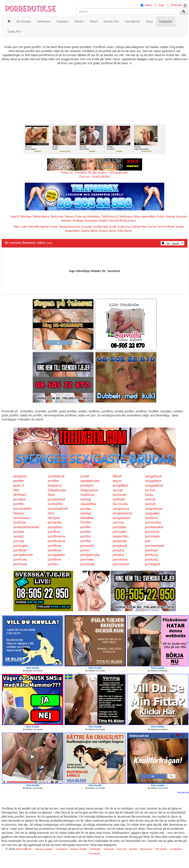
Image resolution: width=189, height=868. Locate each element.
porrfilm (19, 481)
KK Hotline (161, 849)
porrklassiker (154, 527)
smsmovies (22, 518)
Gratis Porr (124, 227)
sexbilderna (56, 476)
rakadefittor (88, 504)
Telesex (69, 216)
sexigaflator (153, 481)
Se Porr (150, 490)
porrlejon (20, 499)
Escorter (87, 227)
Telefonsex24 (110, 216)
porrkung (151, 555)
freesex (19, 513)
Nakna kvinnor (49, 227)
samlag (85, 499)
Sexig (149, 495)
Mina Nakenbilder (145, 216)
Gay (161, 5)
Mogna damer (108, 231)
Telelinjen (26, 216)
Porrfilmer (169, 227)
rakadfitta (87, 518)
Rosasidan (91, 221)
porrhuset (20, 559)
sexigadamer (154, 486)
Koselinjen (94, 216)
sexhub (150, 499)
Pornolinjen (94, 854)
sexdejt (19, 536)
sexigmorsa (121, 509)
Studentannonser (70, 227)
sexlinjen (119, 499)
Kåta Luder (20, 227)
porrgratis (55, 522)
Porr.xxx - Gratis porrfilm (94, 177)
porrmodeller (23, 509)
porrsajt (19, 541)
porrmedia (152, 536)
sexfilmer (151, 518)
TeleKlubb (95, 849)
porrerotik (87, 546)
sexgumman (154, 509)
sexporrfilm (121, 536)
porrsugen (21, 546)
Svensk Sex (154, 227)
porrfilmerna (56, 536)
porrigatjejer (56, 555)
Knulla (180, 227)
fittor (17, 490)
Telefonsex (57, 216)
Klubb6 (103, 221)
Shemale (176, 5)
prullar (85, 476)
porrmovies (153, 522)
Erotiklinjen (176, 849)
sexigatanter (121, 518)
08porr (117, 476)
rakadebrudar (90, 481)
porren (85, 550)
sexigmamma (122, 513)
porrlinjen (152, 550)
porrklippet (153, 564)
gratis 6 (19, 486)
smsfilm (53, 481)
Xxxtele (133, 849)
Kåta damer (125, 231)
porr (148, 541)
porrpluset (120, 546)
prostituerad (56, 499)
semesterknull (58, 509)
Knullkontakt (100, 227)
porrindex (87, 559)
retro (51, 513)
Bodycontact (128, 221)
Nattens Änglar (78, 849)
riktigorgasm (89, 490)
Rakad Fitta (139, 227)
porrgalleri (55, 527)
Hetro (148, 5)
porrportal (120, 541)
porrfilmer (55, 546)
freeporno (55, 486)
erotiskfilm (55, 504)
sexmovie (120, 495)
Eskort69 (34, 227)
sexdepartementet (26, 527)
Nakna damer (90, 231)
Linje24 (15, 216)
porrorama (120, 559)
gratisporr (20, 476)
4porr (51, 495)
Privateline (62, 849)
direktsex (20, 495)
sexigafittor (120, 486)
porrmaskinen (155, 546)
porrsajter (120, 527)
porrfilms (54, 532)
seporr (117, 481)
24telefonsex (57, 490)
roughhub (87, 495)
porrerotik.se (24, 849)
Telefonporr (126, 216)
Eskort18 (114, 221)
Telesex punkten (44, 849)
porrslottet (87, 564)
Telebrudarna (41, 216)
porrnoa (118, 522)
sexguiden (152, 513)
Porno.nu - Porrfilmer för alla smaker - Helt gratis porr (95, 173)
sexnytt (118, 490)
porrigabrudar (23, 555)
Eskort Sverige (166, 216)
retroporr (54, 518)
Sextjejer (78, 221)
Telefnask (109, 849)
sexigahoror (153, 476)
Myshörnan (146, 849)
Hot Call (121, 849)
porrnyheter (121, 564)
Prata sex (81, 216)
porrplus (119, 550)
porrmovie (152, 532)
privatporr (87, 486)
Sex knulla (120, 504)
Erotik (113, 227)
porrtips (86, 509)
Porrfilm (86, 522)
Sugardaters (73, 231)
